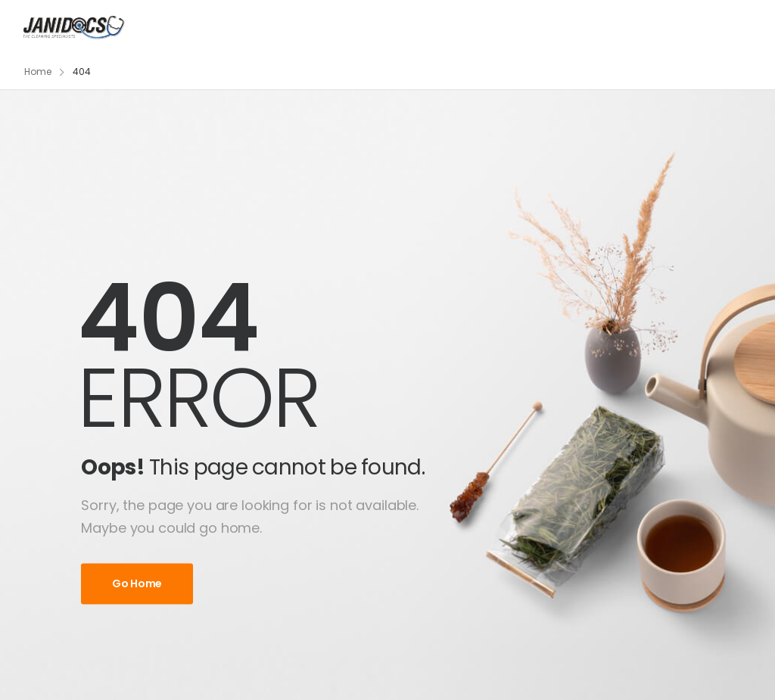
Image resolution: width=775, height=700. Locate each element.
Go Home (137, 583)
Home (38, 72)
